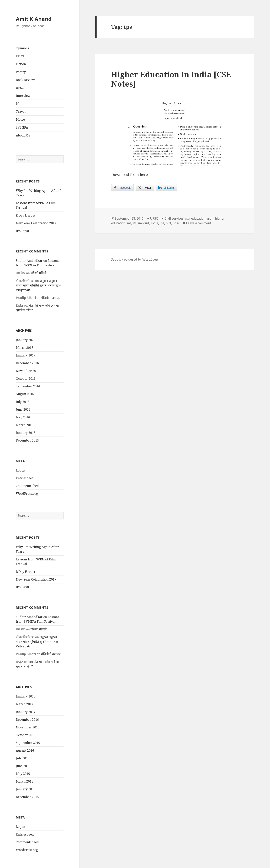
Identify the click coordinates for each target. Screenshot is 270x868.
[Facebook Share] (122, 188)
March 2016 (25, 425)
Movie (20, 119)
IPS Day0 (22, 231)
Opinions (22, 48)
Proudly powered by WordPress (135, 259)
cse (187, 218)
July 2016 (23, 402)
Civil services (174, 218)
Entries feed (25, 478)
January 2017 (26, 355)
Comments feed (27, 486)
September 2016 (28, 386)
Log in (20, 470)
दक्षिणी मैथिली (39, 273)
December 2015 (27, 440)
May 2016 (23, 417)
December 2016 (27, 363)
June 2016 (23, 409)
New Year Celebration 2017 (36, 223)
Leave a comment (199, 223)
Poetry (21, 72)
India (154, 223)
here (144, 175)
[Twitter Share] (145, 188)
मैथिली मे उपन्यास (51, 298)
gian (210, 218)
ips (162, 223)
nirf (168, 223)
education (198, 218)
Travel (21, 112)
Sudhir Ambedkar (29, 261)
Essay (20, 56)
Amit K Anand (34, 19)
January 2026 (26, 340)
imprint (144, 223)
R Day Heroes (26, 215)
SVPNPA (22, 127)
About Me (23, 135)
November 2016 (28, 371)
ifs (135, 223)
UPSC (20, 88)
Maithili (22, 104)
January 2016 (26, 433)
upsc (176, 223)
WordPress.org (27, 494)
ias (129, 223)
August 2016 (25, 394)
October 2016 (26, 379)
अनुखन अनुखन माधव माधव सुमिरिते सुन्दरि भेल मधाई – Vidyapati (38, 285)
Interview (23, 96)
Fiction (21, 64)
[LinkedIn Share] (166, 188)
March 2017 (25, 348)
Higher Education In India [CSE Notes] (171, 79)
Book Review (25, 80)
